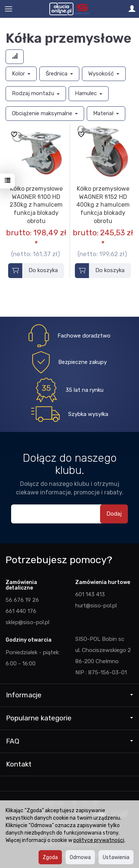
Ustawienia (116, 857)
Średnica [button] (59, 74)
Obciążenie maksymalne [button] (45, 113)
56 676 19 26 (22, 600)
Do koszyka (43, 270)
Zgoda (50, 857)
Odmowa (80, 857)
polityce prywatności (99, 840)
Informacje (69, 695)
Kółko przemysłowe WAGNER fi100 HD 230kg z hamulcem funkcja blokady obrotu (36, 205)
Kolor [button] (21, 74)
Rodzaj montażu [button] (36, 93)
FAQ (69, 741)
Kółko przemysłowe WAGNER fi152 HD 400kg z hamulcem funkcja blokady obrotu (103, 205)
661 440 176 (21, 611)
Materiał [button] (106, 113)
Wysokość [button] (104, 74)
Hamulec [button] (89, 93)
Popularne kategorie (69, 718)
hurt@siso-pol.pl (96, 606)
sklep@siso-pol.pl (27, 622)
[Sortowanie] (15, 57)
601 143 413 (90, 594)
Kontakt (19, 764)
